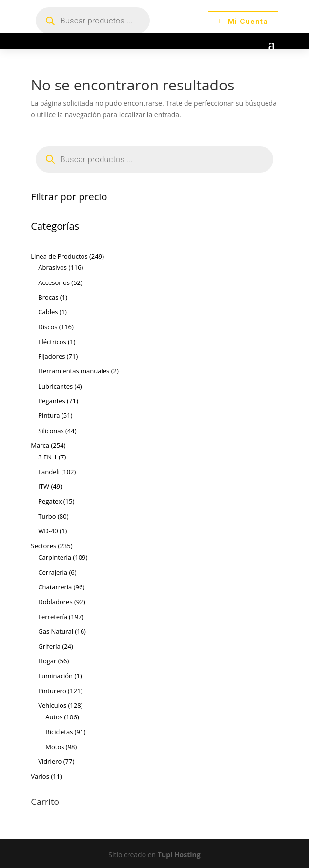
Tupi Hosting (179, 855)
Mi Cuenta (248, 21)
